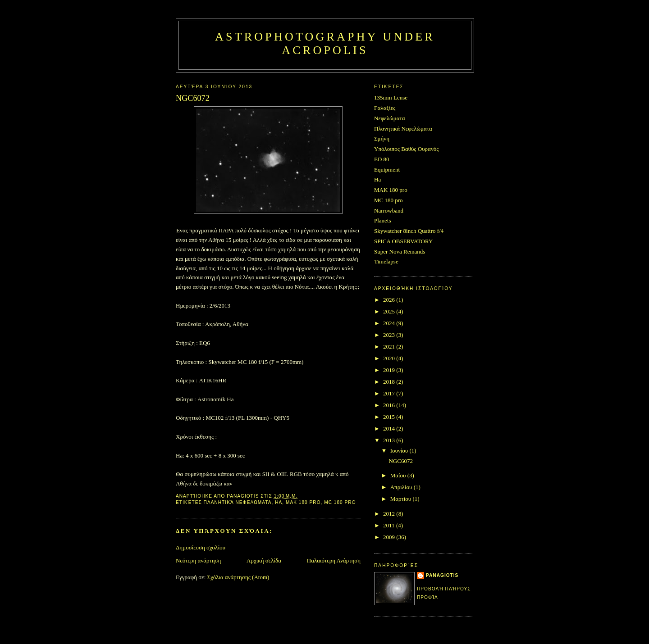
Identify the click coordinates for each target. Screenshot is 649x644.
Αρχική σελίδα (264, 560)
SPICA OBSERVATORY (403, 241)
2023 (390, 335)
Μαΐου (399, 475)
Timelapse (386, 261)
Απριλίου (402, 487)
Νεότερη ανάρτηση (198, 560)
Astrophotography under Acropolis (325, 43)
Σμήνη (382, 138)
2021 (390, 347)
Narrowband (389, 211)
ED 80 (382, 159)
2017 (390, 393)
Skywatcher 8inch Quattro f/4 (409, 231)
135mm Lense (391, 98)
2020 (390, 358)
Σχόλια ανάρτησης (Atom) (238, 577)
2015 (390, 417)
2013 (390, 440)
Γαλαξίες (385, 108)
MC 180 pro (340, 502)
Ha (279, 502)
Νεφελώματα (390, 118)
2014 (390, 429)
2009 (390, 537)
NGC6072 (400, 461)
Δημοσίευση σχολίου (201, 547)
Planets (383, 220)
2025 (390, 311)
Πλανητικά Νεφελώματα (238, 502)
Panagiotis (442, 575)
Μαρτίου (402, 499)
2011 (390, 525)
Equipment (387, 170)
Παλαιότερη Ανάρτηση (334, 560)
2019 (390, 370)
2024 (390, 323)
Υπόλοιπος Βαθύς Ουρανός (406, 149)
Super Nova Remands (400, 252)
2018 (390, 382)
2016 (390, 405)
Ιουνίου (400, 451)
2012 (390, 514)
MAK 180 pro (303, 502)
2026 (390, 300)
